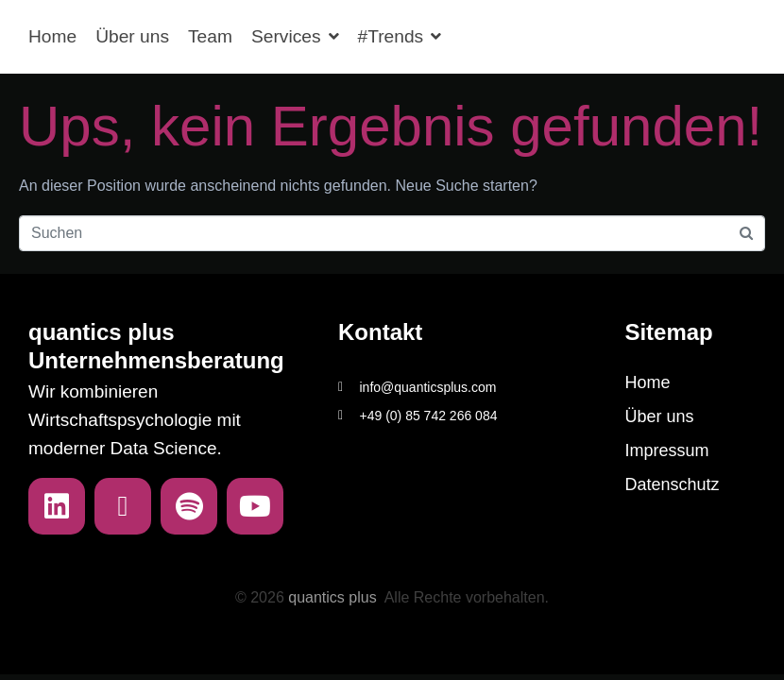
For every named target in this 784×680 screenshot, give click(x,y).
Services (295, 36)
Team (210, 36)
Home (52, 36)
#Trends (400, 36)
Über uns (132, 36)
